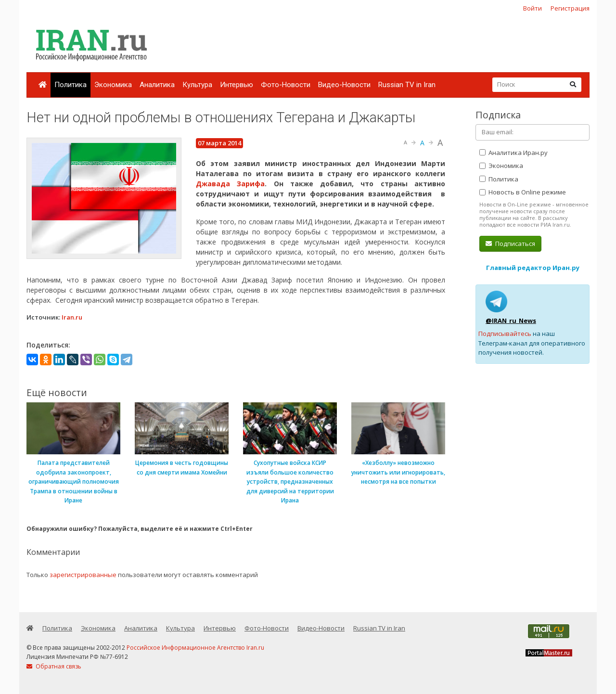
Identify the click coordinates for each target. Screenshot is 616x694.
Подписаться (510, 244)
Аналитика (157, 85)
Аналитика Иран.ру (513, 153)
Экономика (113, 85)
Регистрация (570, 8)
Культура (197, 85)
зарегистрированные (83, 575)
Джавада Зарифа (230, 184)
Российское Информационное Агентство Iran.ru (195, 648)
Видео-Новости (344, 85)
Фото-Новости (286, 85)
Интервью (237, 85)
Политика (71, 85)
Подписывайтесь (505, 334)
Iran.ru (72, 317)
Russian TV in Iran (407, 85)
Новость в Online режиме (523, 192)
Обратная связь (54, 666)
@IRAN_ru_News (511, 321)
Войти (533, 8)
